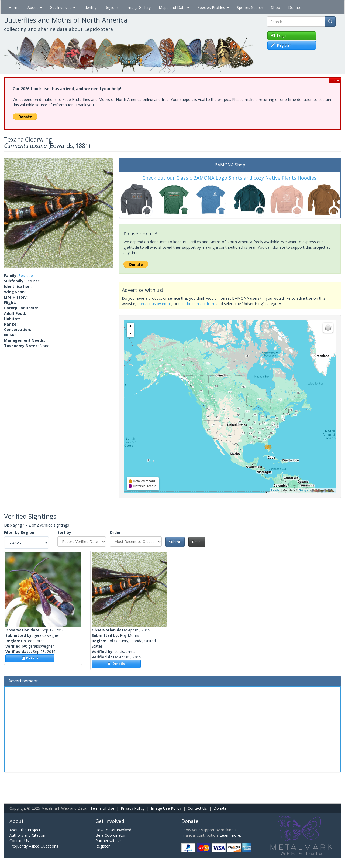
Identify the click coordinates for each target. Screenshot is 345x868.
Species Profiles (213, 7)
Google (303, 490)
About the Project (25, 830)
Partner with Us (109, 841)
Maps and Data (174, 7)
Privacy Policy (133, 808)
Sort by (64, 532)
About (35, 7)
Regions (112, 7)
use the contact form (197, 304)
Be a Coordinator (111, 835)
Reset (197, 542)
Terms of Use (102, 808)
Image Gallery (139, 7)
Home (14, 7)
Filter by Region (19, 532)
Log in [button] (279, 35)
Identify (90, 7)
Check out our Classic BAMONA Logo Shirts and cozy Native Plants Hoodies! (230, 178)
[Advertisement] (172, 729)
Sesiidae (26, 276)
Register (103, 846)
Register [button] (281, 45)
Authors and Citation (27, 835)
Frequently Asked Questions (34, 846)
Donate (295, 7)
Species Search (250, 7)
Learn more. (230, 835)
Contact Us (197, 808)
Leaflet (276, 490)
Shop (276, 7)
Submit (175, 542)
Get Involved (63, 7)
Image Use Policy (166, 808)
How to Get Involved (113, 830)
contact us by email (154, 304)
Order (115, 532)
